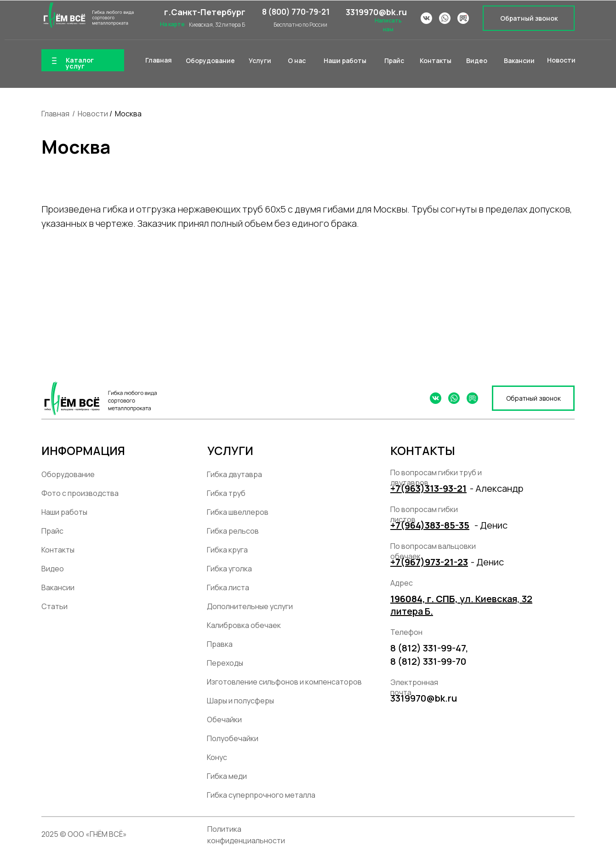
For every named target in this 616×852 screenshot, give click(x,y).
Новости (93, 114)
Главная (55, 114)
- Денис (491, 525)
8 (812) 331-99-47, (429, 648)
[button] (529, 18)
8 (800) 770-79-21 (296, 12)
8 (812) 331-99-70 (428, 661)
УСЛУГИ (230, 451)
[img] (88, 15)
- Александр (496, 488)
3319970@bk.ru (376, 12)
